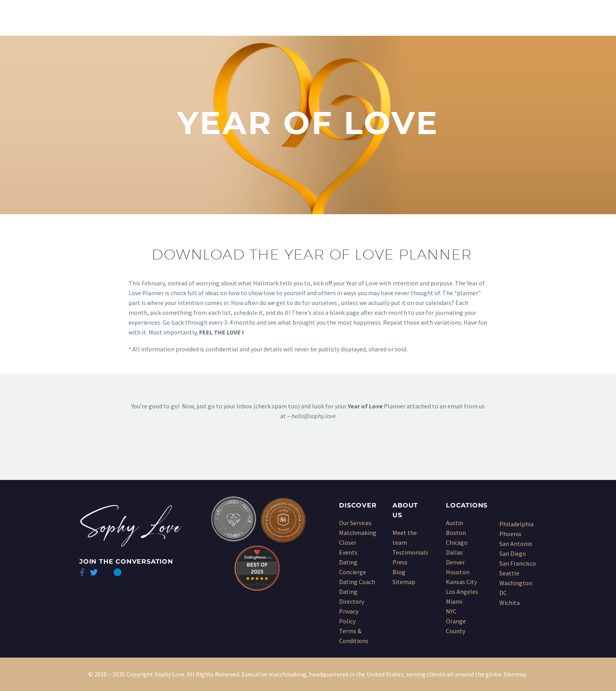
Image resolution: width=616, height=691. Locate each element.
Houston (458, 572)
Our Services (355, 523)
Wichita (510, 603)
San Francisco (518, 563)
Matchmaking (358, 533)
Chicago (457, 542)
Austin (455, 523)
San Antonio (516, 544)
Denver (455, 562)
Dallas (454, 552)
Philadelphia (516, 524)
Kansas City (461, 582)
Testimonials (410, 552)
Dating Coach (357, 582)
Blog (399, 572)
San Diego (513, 553)
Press (400, 562)
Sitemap (404, 582)
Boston (456, 533)
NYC (451, 611)
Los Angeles (462, 592)
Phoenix (510, 534)
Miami (454, 601)
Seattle (509, 573)
